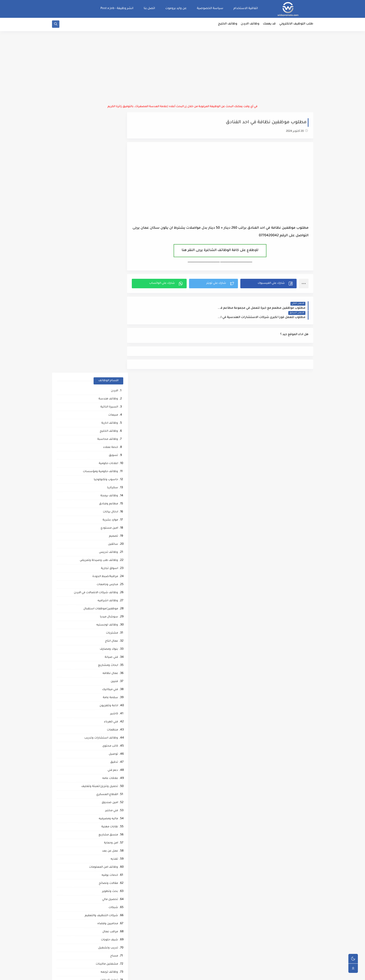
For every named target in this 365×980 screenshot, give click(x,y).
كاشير (114, 455)
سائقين (113, 285)
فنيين (114, 422)
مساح (114, 697)
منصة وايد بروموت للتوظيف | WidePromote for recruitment (240, 974)
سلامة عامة (110, 438)
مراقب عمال (110, 673)
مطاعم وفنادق (109, 245)
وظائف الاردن (250, 25)
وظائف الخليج (228, 25)
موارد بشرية (110, 261)
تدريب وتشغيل (108, 689)
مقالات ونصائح (108, 624)
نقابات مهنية (110, 568)
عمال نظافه (110, 414)
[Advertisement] (183, 69)
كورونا (114, 834)
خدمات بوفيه (110, 616)
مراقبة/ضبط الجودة (105, 317)
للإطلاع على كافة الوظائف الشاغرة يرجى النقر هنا (222, 251)
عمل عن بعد (110, 592)
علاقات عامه (110, 519)
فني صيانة (111, 398)
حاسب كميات (109, 745)
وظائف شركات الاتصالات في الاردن (96, 334)
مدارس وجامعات (107, 325)
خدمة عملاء (111, 188)
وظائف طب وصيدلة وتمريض (99, 301)
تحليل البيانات (109, 721)
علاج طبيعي (110, 778)
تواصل (114, 826)
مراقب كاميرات (109, 850)
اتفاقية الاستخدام (246, 9)
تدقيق (114, 503)
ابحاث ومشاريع (108, 406)
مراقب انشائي (109, 737)
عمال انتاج (111, 382)
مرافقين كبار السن (106, 842)
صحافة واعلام (109, 802)
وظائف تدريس (109, 293)
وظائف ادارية (110, 164)
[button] (269, 284)
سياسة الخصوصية (210, 9)
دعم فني (113, 511)
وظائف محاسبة (108, 180)
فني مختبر (112, 552)
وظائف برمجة (109, 237)
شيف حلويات (109, 681)
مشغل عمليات (108, 786)
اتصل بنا (149, 9)
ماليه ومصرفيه (108, 560)
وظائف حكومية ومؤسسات (100, 212)
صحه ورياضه (109, 729)
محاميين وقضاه (108, 665)
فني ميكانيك (110, 430)
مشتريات (112, 374)
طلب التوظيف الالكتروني (296, 25)
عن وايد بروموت (176, 9)
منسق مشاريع (108, 576)
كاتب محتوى (110, 487)
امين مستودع (109, 269)
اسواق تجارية (109, 309)
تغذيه (114, 600)
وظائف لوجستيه (107, 366)
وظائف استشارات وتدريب (101, 479)
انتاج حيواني (111, 818)
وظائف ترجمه (109, 713)
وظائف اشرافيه (108, 342)
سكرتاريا (113, 229)
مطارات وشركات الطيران (102, 794)
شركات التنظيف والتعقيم (101, 656)
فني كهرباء (111, 463)
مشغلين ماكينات (107, 705)
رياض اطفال (110, 753)
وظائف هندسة (108, 140)
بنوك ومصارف (109, 390)
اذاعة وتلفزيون (109, 447)
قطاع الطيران (109, 761)
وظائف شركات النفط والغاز (100, 858)
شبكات (113, 648)
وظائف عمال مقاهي (105, 866)
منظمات (112, 471)
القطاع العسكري (107, 535)
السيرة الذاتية (109, 148)
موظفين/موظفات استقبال (101, 350)
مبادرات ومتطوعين (106, 810)
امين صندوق (110, 543)
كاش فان (112, 769)
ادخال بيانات (110, 253)
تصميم (114, 277)
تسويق (113, 196)
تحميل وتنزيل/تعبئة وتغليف (100, 527)
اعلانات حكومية (108, 204)
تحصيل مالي (110, 640)
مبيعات (113, 156)
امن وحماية (111, 584)
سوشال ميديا (109, 358)
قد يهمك (269, 25)
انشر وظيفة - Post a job (117, 9)
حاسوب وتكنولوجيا (106, 220)
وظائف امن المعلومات (104, 608)
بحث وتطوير (110, 632)
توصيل (113, 495)
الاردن (114, 132)
